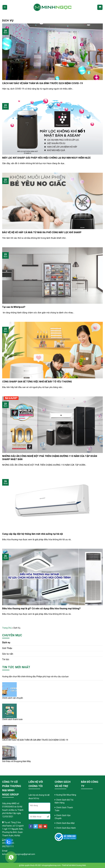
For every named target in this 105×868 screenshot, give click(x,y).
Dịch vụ (6, 642)
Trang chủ (7, 628)
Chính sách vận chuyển (13, 698)
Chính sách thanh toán (12, 719)
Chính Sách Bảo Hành (66, 828)
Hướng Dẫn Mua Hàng (66, 795)
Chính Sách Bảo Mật (66, 823)
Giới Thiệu (7, 648)
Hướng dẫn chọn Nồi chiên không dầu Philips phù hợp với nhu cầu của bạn (35, 677)
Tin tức (6, 659)
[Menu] (5, 7)
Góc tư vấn (8, 654)
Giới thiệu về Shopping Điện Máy (17, 761)
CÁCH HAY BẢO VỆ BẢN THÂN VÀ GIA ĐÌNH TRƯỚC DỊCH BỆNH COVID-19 (35, 740)
